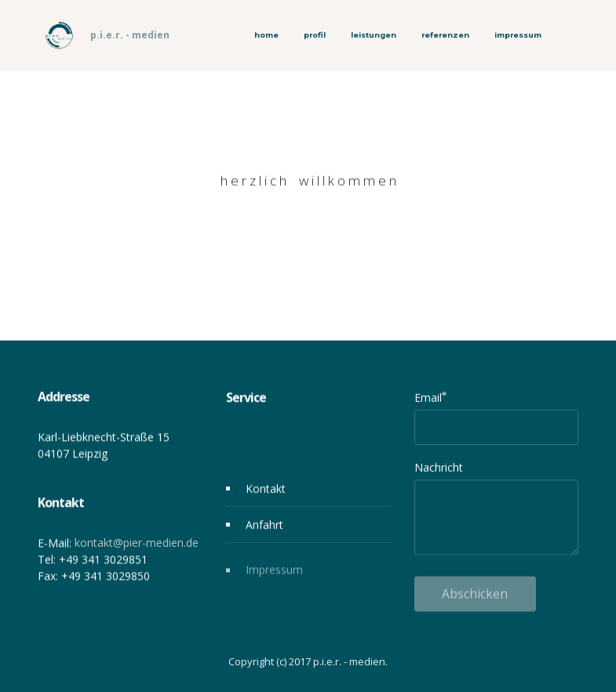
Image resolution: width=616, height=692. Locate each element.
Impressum (274, 576)
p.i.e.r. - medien (130, 35)
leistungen (374, 35)
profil (315, 35)
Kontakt (266, 489)
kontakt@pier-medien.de (137, 546)
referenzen (445, 35)
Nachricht (439, 467)
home (266, 35)
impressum (518, 35)
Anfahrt (264, 525)
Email (428, 398)
